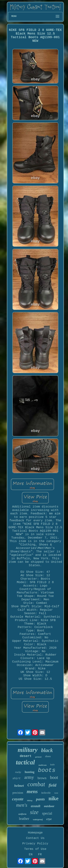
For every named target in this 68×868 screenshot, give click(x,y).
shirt (17, 779)
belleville (46, 793)
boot (54, 777)
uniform (22, 814)
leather (24, 819)
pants (41, 799)
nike (53, 798)
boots (47, 770)
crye (49, 819)
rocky (18, 772)
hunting (29, 772)
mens (32, 791)
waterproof (38, 819)
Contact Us (35, 838)
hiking (30, 800)
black (47, 750)
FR (40, 854)
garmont (38, 757)
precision (18, 793)
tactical (25, 762)
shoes (48, 756)
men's (22, 805)
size (34, 812)
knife (52, 765)
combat (36, 784)
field (52, 785)
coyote (18, 799)
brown (42, 778)
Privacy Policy (35, 844)
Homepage (35, 833)
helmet (19, 786)
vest (56, 793)
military (28, 750)
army (29, 777)
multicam (43, 765)
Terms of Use (35, 849)
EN (31, 854)
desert (26, 756)
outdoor (49, 806)
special (47, 813)
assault (36, 806)
